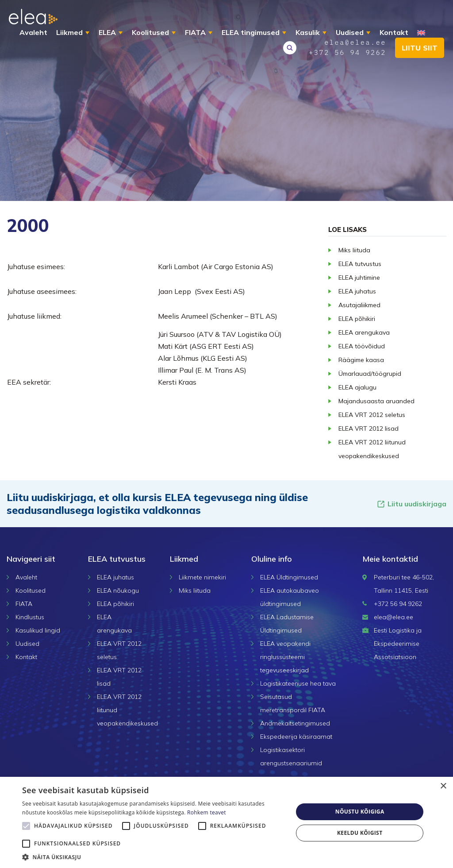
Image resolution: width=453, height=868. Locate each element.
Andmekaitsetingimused (295, 723)
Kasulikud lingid (38, 630)
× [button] (443, 786)
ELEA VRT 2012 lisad (369, 428)
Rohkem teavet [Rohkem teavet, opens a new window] (207, 812)
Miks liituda (354, 250)
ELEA (107, 32)
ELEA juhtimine (359, 278)
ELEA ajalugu (357, 387)
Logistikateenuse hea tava (298, 683)
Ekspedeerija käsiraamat (296, 737)
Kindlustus (30, 617)
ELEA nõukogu (118, 590)
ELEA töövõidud (362, 346)
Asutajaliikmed (359, 305)
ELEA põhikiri (357, 319)
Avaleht (33, 32)
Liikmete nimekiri (202, 577)
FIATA (195, 32)
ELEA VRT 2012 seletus (372, 415)
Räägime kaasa (361, 360)
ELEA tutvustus (360, 264)
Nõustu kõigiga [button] (360, 812)
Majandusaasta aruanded (376, 401)
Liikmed (69, 32)
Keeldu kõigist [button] (360, 833)
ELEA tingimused (251, 32)
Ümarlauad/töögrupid (370, 374)
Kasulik (308, 32)
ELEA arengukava (364, 332)
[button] (154, 857)
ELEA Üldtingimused (289, 577)
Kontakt (394, 32)
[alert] (226, 822)
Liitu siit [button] (420, 48)
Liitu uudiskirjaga (411, 504)
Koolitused (150, 32)
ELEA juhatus (357, 291)
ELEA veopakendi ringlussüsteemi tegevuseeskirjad (285, 657)
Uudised (350, 32)
